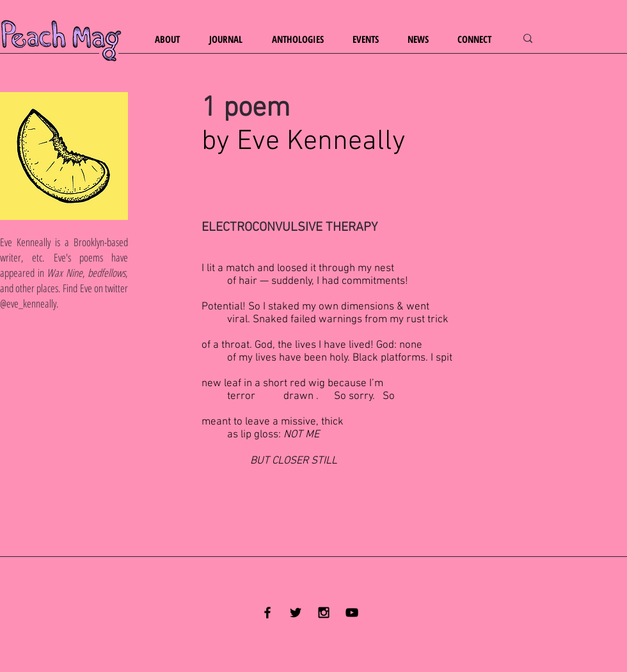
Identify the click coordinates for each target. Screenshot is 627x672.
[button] (172, 39)
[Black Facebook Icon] (267, 613)
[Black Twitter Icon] (296, 613)
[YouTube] (352, 613)
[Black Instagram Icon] (324, 613)
